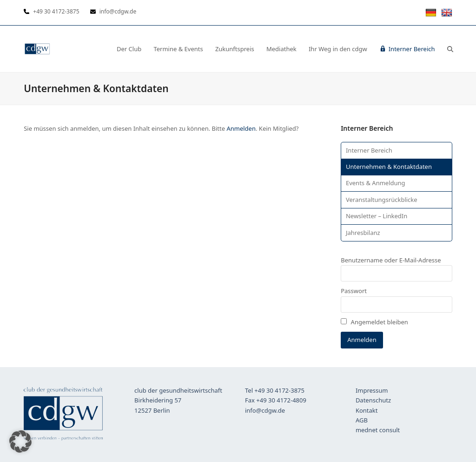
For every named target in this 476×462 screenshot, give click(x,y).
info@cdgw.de (265, 410)
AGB (362, 420)
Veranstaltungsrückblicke (382, 200)
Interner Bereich (369, 150)
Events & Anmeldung (376, 183)
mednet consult (378, 430)
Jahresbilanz (363, 233)
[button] (450, 49)
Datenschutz (373, 400)
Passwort (354, 291)
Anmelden (241, 128)
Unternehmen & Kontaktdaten (389, 167)
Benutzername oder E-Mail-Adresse (391, 260)
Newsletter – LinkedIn (377, 216)
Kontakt (367, 410)
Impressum (372, 390)
